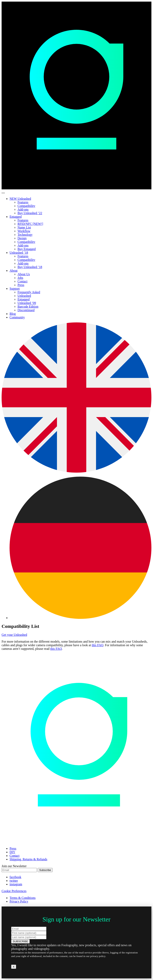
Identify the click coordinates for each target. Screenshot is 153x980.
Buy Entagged (27, 249)
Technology (25, 235)
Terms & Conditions (23, 898)
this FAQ (98, 645)
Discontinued (26, 310)
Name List (24, 227)
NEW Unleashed (20, 199)
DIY (12, 852)
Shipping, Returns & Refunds (28, 859)
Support (15, 289)
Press (21, 285)
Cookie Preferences (14, 891)
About (14, 271)
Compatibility (26, 206)
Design (22, 238)
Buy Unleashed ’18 (30, 267)
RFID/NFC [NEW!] (30, 224)
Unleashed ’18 (19, 253)
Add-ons (23, 209)
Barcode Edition (28, 307)
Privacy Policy (19, 901)
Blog (13, 314)
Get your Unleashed (14, 635)
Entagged (16, 217)
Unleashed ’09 (27, 303)
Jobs (20, 278)
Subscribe (45, 870)
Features (23, 202)
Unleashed (24, 296)
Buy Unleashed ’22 (30, 213)
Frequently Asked (29, 292)
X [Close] (14, 967)
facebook (15, 877)
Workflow (24, 231)
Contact (23, 281)
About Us (24, 274)
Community (17, 317)
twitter (14, 881)
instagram (16, 884)
